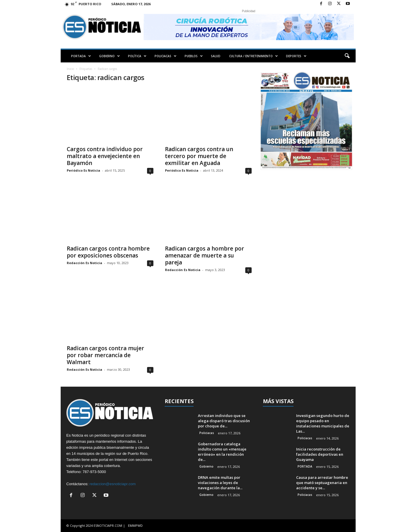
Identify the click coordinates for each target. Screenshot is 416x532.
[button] (347, 56)
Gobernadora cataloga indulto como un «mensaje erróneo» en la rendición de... (222, 452)
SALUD (216, 56)
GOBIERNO (109, 56)
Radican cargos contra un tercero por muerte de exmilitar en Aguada (199, 156)
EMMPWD (135, 525)
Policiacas (207, 433)
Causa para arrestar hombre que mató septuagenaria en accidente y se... (322, 483)
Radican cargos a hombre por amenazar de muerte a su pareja (205, 255)
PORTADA (81, 56)
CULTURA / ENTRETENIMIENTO (253, 56)
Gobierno (206, 466)
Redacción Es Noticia (84, 263)
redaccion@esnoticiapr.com (113, 484)
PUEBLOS (194, 56)
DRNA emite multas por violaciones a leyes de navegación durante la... (220, 483)
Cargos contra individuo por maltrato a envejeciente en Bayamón (105, 156)
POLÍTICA (137, 56)
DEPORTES (296, 56)
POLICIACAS (166, 56)
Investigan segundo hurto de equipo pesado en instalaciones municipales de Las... (323, 423)
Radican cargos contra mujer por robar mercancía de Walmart (105, 355)
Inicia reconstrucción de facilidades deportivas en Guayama (320, 454)
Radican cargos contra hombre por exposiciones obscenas (108, 252)
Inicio (70, 69)
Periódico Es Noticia (83, 170)
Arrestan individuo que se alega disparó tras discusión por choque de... (224, 421)
